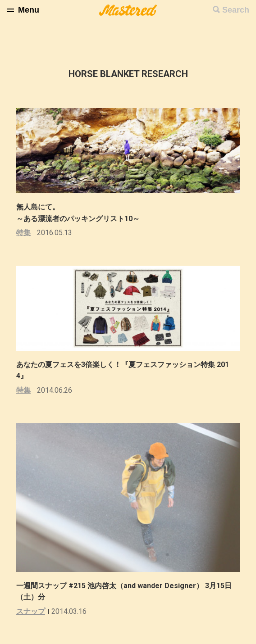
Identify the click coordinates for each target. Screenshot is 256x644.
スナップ (31, 611)
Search (236, 10)
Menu (29, 10)
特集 (23, 233)
